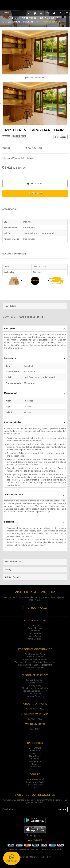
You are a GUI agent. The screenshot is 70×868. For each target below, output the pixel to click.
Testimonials (35, 633)
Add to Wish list (34, 148)
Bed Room (35, 751)
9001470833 (35, 719)
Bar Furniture (14, 22)
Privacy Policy (35, 685)
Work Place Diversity (35, 668)
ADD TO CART (35, 184)
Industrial (35, 759)
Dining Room (35, 753)
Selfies (30, 158)
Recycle (35, 764)
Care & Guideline (35, 639)
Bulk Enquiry (61, 137)
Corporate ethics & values (35, 659)
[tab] (35, 306)
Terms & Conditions (35, 680)
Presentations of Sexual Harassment (35, 665)
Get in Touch (35, 636)
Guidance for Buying (35, 696)
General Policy (35, 683)
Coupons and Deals (35, 782)
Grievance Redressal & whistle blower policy (35, 662)
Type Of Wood (35, 694)
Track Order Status (35, 785)
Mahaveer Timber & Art (41, 857)
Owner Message (35, 628)
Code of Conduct (35, 657)
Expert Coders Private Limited (47, 849)
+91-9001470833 (35, 709)
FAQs (35, 787)
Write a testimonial (35, 779)
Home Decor (35, 756)
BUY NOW (35, 193)
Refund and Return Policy (35, 691)
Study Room (35, 767)
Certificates (35, 631)
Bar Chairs (28, 22)
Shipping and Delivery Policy (35, 688)
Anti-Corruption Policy (35, 654)
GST (35, 642)
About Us (35, 625)
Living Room (35, 761)
